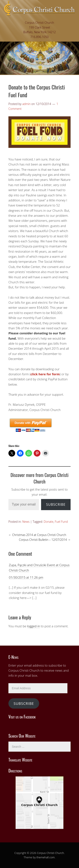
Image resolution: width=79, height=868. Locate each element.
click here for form (45, 374)
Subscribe (56, 504)
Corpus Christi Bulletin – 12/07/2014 (45, 540)
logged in (34, 626)
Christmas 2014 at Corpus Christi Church (37, 535)
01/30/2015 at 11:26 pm (26, 577)
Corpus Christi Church (50, 853)
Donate (48, 522)
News (26, 522)
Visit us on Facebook (22, 717)
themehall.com (46, 857)
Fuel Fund (61, 522)
